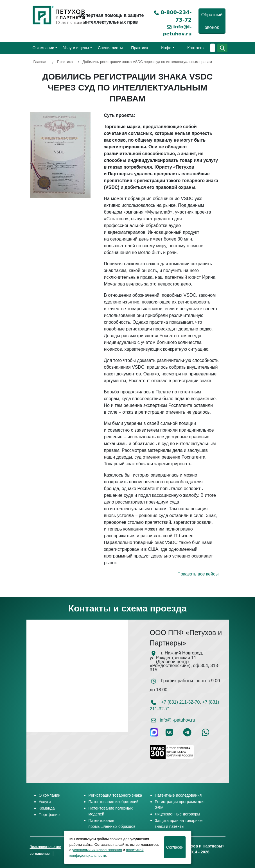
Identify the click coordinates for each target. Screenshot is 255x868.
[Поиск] (213, 48)
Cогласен (175, 847)
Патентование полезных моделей (111, 811)
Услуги (45, 802)
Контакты (196, 48)
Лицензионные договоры (178, 814)
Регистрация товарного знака (115, 795)
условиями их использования (97, 850)
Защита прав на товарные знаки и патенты (179, 823)
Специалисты (110, 48)
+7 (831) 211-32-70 (180, 702)
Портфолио (49, 815)
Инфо (166, 48)
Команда (47, 808)
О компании (43, 48)
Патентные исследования (178, 795)
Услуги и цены (76, 48)
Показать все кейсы (198, 574)
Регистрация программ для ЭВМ (180, 805)
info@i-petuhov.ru (178, 720)
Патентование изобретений (114, 802)
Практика (139, 48)
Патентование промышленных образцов (112, 823)
